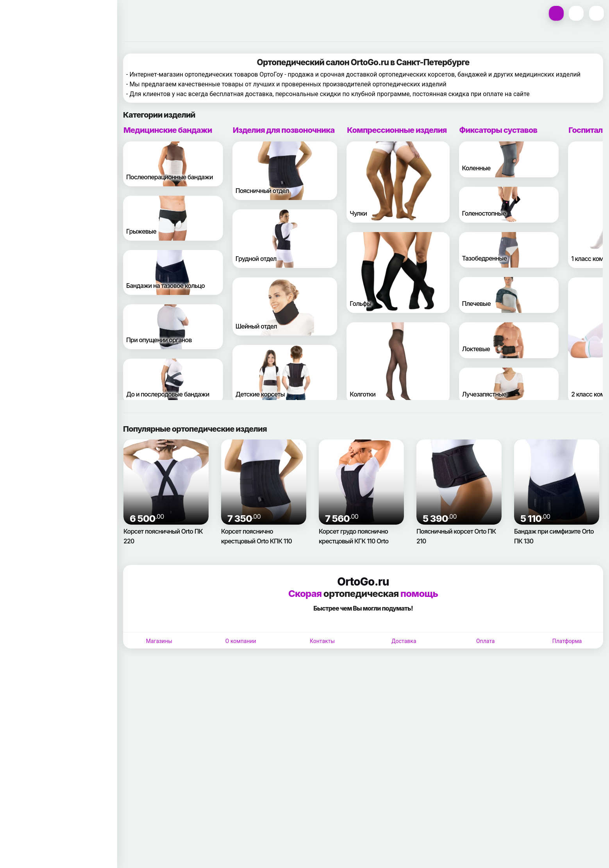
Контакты (322, 853)
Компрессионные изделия (397, 342)
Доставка (404, 853)
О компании (241, 853)
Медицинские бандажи (168, 342)
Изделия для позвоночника (284, 342)
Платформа (567, 853)
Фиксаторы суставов (498, 342)
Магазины (159, 853)
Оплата (486, 853)
